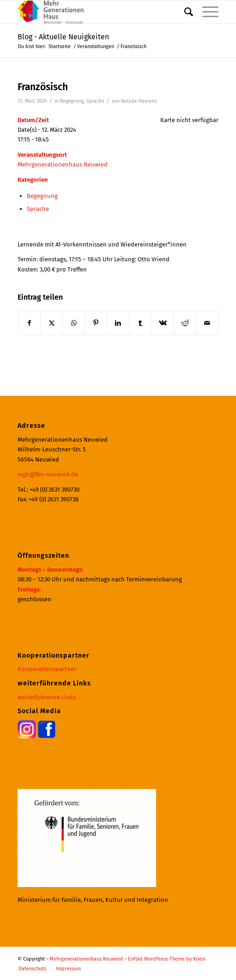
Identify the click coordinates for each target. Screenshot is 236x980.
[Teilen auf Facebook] (29, 323)
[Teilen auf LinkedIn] (118, 323)
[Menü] (206, 12)
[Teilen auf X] (51, 323)
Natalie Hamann (139, 101)
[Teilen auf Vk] (163, 323)
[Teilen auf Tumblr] (140, 323)
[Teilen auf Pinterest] (96, 323)
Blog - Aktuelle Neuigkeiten (63, 37)
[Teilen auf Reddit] (185, 323)
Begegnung (72, 101)
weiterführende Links (47, 697)
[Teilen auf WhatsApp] (74, 323)
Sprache (95, 101)
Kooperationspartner (47, 669)
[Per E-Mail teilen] (207, 323)
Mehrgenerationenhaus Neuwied (63, 164)
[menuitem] (184, 12)
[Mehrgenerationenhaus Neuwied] (98, 12)
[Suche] (184, 12)
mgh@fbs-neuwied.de (48, 474)
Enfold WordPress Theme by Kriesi (167, 959)
